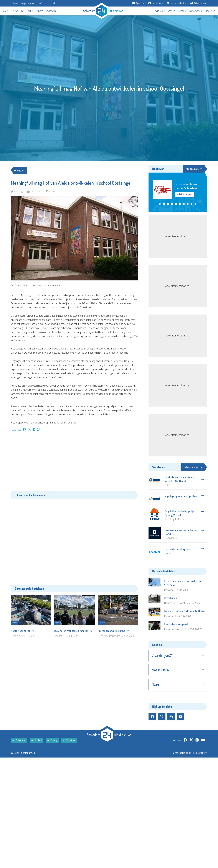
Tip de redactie (177, 3)
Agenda (138, 3)
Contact (37, 742)
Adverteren (198, 3)
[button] (160, 204)
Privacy (52, 742)
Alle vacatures (193, 467)
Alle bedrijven (193, 169)
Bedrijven (210, 11)
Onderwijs (51, 11)
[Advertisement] (75, 463)
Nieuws (14, 11)
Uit (151, 11)
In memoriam (196, 11)
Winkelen (160, 11)
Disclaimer (69, 742)
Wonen (171, 11)
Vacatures (156, 3)
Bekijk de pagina (184, 195)
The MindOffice (198, 755)
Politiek (30, 11)
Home (5, 11)
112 (22, 11)
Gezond (182, 11)
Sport (40, 11)
